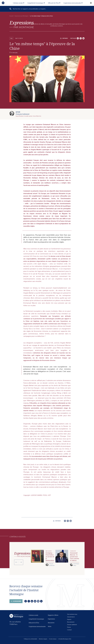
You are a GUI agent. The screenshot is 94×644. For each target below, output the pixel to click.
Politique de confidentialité (30, 639)
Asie (11, 38)
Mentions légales (43, 639)
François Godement (23, 114)
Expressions (51, 619)
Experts (69, 619)
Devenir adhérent (72, 625)
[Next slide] (20, 562)
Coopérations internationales (37, 628)
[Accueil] (3, 3)
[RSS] (41, 602)
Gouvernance (71, 617)
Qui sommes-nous (72, 614)
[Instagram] (38, 602)
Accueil (11, 16)
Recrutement (71, 622)
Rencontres (51, 623)
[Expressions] (22, 25)
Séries (50, 627)
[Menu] (90, 3)
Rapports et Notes (53, 615)
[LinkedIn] (83, 38)
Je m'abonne (17, 603)
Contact (69, 630)
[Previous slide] (16, 562)
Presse (69, 627)
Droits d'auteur (53, 639)
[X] (81, 38)
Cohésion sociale (33, 617)
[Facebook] (78, 38)
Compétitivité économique (36, 620)
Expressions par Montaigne (22, 16)
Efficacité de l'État (34, 624)
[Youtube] (35, 602)
